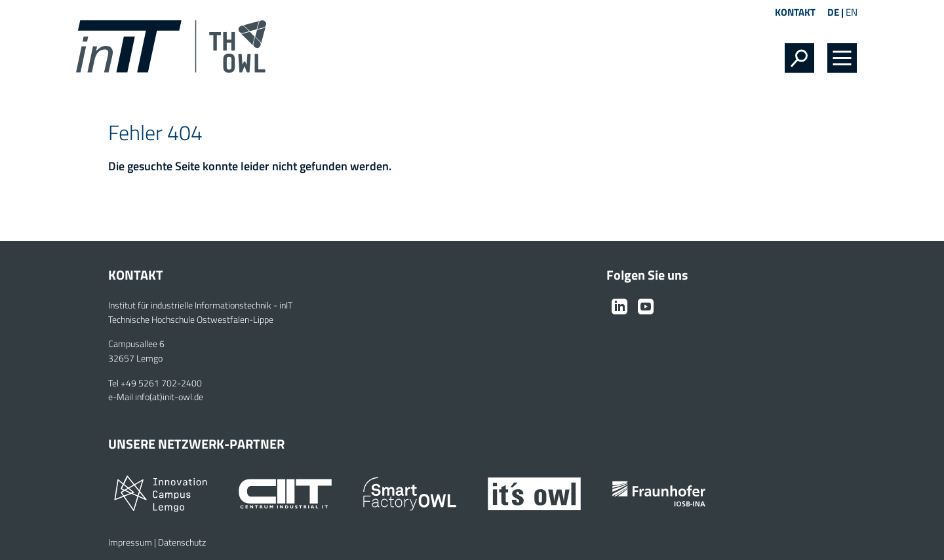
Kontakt (795, 12)
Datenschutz (182, 542)
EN (852, 12)
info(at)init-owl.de (169, 397)
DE (833, 12)
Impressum (130, 542)
